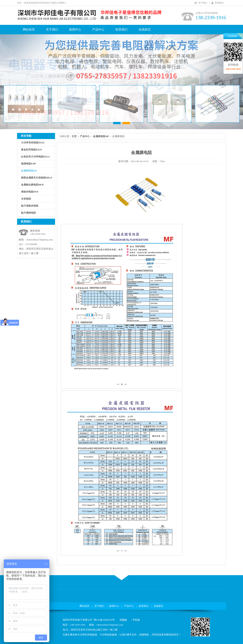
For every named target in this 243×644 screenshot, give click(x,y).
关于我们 (203, 3)
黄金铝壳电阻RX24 (31, 150)
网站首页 (29, 29)
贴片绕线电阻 (28, 213)
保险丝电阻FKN (30, 192)
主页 (74, 136)
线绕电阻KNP (28, 164)
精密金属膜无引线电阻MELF (37, 178)
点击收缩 (232, 36)
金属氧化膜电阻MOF (32, 185)
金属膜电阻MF (29, 171)
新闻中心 (75, 29)
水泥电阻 (26, 199)
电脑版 (123, 620)
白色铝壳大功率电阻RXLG (36, 157)
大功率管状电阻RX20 (33, 143)
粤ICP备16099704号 (104, 620)
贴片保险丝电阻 (30, 206)
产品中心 (98, 29)
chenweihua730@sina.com (39, 240)
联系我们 (219, 3)
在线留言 (145, 29)
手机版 (136, 620)
